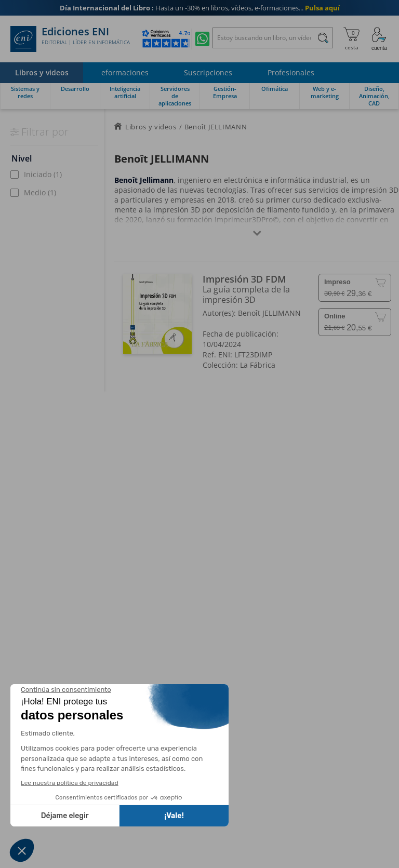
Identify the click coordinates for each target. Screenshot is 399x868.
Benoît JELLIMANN (269, 313)
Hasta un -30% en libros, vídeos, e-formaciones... (200, 8)
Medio (40, 192)
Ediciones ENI (70, 39)
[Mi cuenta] (379, 39)
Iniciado (43, 174)
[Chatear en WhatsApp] (202, 39)
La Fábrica (258, 365)
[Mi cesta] (351, 39)
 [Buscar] (323, 39)
